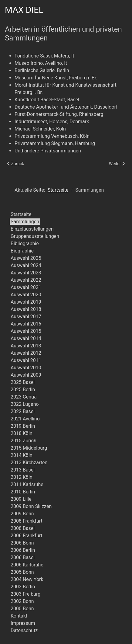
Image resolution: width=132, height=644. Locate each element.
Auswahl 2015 (26, 331)
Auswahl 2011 (26, 360)
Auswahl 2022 (26, 280)
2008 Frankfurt (27, 521)
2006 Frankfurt (27, 536)
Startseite (21, 214)
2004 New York (27, 579)
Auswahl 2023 (26, 273)
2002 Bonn (22, 601)
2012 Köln (22, 477)
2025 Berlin (23, 390)
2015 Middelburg (29, 448)
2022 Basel (23, 411)
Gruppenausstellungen (35, 236)
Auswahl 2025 (26, 258)
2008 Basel (23, 528)
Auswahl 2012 (26, 353)
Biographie (22, 251)
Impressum (23, 623)
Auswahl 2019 (26, 302)
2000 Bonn (22, 609)
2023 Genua (24, 397)
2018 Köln (22, 433)
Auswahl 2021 (26, 287)
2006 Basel (23, 557)
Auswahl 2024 (26, 265)
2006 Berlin (23, 550)
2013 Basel (23, 470)
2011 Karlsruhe (27, 484)
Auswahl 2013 (26, 346)
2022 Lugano (25, 404)
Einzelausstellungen (32, 229)
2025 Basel (23, 382)
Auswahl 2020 (26, 295)
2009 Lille (21, 499)
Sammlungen (25, 222)
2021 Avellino (25, 419)
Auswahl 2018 (26, 309)
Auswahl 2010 (26, 368)
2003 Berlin (23, 587)
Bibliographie (25, 244)
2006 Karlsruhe (27, 565)
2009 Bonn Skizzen (31, 506)
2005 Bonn (22, 572)
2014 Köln (22, 455)
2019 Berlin (23, 426)
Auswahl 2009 (26, 375)
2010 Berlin (23, 492)
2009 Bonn (22, 514)
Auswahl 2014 (26, 338)
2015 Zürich (24, 441)
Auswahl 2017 (26, 317)
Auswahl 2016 (26, 324)
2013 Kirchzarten (29, 463)
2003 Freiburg (25, 594)
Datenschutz (24, 630)
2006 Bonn (22, 543)
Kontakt (19, 616)
